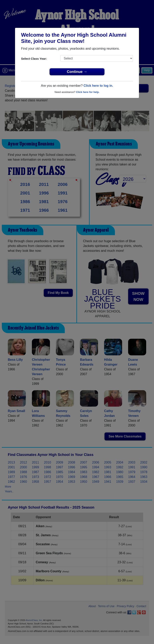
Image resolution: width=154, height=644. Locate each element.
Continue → (77, 72)
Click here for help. (88, 92)
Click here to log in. (98, 86)
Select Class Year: (34, 59)
